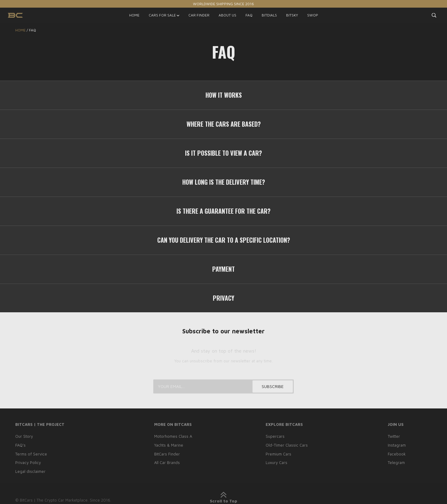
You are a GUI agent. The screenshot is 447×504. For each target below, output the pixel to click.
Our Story (24, 436)
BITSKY (292, 15)
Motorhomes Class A (173, 436)
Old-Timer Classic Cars (287, 445)
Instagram (397, 445)
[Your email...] (223, 386)
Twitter (394, 436)
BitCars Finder (167, 454)
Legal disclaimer (30, 471)
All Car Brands (167, 462)
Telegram (396, 462)
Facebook (397, 454)
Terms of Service (31, 454)
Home (20, 30)
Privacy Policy (28, 462)
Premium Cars (278, 454)
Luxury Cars (276, 462)
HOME (134, 15)
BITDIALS (269, 15)
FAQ (249, 15)
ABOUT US (227, 15)
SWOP (313, 15)
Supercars (275, 436)
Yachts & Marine (169, 445)
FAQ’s (20, 445)
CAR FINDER (199, 15)
